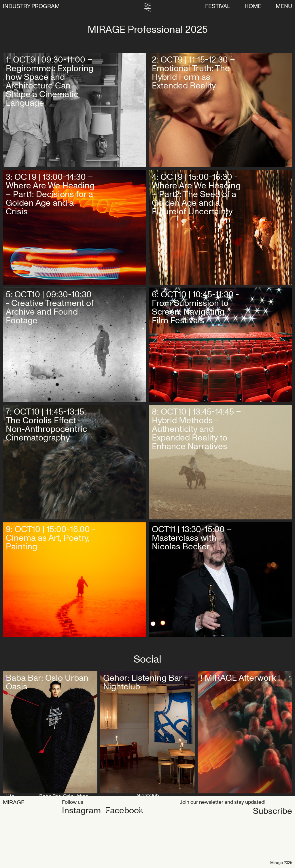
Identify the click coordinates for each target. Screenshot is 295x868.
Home (253, 6)
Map (86, 696)
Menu (284, 6)
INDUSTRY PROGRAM (31, 6)
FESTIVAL (218, 6)
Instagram (81, 811)
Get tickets (126, 153)
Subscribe (199, 811)
